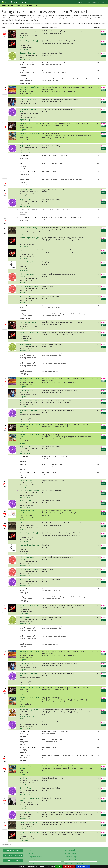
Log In (104, 2)
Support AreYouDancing (13, 851)
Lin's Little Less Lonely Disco (29, 400)
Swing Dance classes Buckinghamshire (30, 71)
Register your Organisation (74, 863)
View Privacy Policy (83, 866)
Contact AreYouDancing (73, 860)
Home (31, 850)
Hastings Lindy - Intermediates (28, 171)
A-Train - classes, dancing (28, 228)
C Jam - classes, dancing (28, 31)
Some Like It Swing (25, 755)
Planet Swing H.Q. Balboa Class (30, 123)
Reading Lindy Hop (25, 79)
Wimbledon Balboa (26, 190)
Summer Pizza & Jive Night (29, 710)
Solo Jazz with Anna (25, 306)
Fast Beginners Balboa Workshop (28, 209)
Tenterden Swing (25, 270)
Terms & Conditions (71, 853)
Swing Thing (23, 163)
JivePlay (22, 519)
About (24, 2)
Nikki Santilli (23, 196)
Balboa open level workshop (29, 491)
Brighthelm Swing (25, 59)
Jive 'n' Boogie (24, 49)
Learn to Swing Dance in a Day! (28, 217)
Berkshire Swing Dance (25, 84)
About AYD (33, 853)
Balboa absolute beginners (29, 286)
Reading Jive (23, 314)
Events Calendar (7, 6)
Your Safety (33, 860)
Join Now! (82, 2)
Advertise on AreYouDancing (13, 856)
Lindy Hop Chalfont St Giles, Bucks (29, 63)
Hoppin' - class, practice (28, 99)
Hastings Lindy (23, 176)
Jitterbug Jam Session (25, 179)
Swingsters (23, 95)
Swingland (23, 37)
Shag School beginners (27, 53)
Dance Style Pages (71, 857)
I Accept (59, 866)
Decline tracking (69, 866)
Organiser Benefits (35, 857)
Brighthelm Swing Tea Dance (29, 812)
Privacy (32, 863)
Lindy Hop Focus (25, 146)
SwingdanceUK (23, 68)
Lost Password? (93, 2)
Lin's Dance (23, 407)
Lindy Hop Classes (24, 155)
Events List (19, 6)
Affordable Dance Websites (13, 860)
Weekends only (31, 6)
